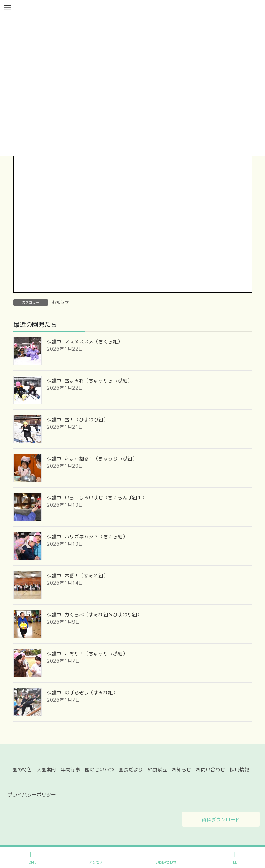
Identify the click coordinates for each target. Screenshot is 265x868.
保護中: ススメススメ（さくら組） (85, 342)
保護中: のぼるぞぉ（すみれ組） (82, 693)
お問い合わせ (210, 769)
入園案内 (46, 769)
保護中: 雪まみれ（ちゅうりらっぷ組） (90, 381)
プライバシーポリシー (32, 795)
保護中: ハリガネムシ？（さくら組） (87, 537)
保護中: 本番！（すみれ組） (77, 576)
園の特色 (22, 769)
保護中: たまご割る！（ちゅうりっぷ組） (92, 459)
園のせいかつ (99, 769)
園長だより (131, 769)
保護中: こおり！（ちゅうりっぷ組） (87, 654)
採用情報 (239, 769)
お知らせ (60, 302)
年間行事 (70, 769)
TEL (234, 858)
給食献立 (157, 769)
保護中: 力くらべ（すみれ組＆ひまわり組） (94, 615)
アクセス (96, 858)
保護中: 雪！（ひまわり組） (77, 420)
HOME (31, 858)
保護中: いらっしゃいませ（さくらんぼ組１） (97, 498)
